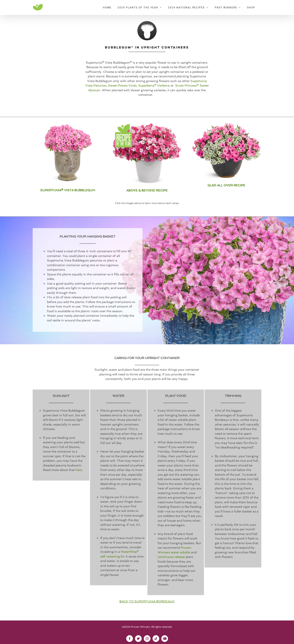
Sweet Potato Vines (122, 86)
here (79, 470)
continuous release (171, 557)
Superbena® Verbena (154, 86)
